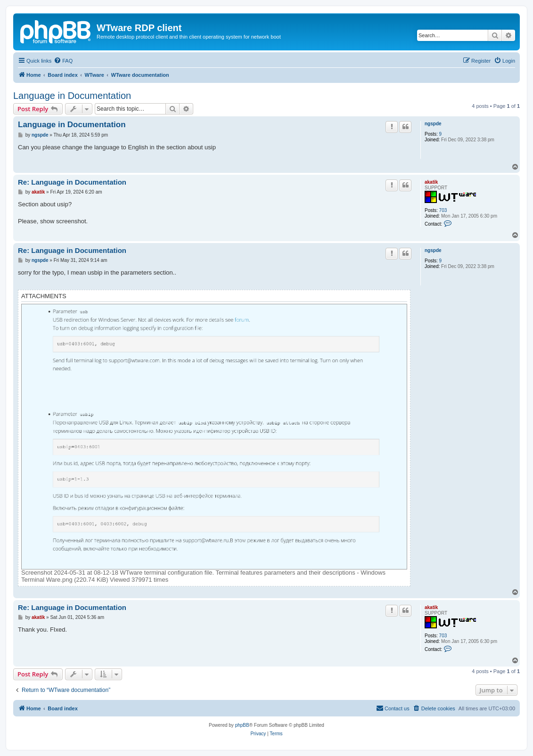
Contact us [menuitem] (393, 708)
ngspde (433, 124)
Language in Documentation (72, 96)
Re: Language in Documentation (72, 182)
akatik (431, 182)
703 (443, 210)
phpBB (242, 725)
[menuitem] (63, 61)
